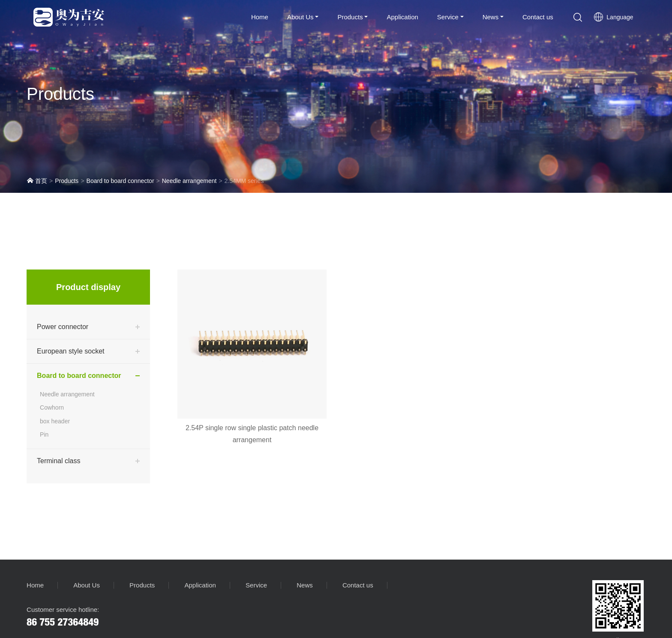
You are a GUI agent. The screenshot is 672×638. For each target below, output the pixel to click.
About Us (300, 17)
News (491, 17)
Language (613, 17)
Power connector (63, 327)
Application (402, 17)
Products (350, 17)
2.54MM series (244, 181)
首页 (37, 181)
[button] (578, 17)
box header (55, 421)
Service (448, 17)
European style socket (70, 351)
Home (260, 17)
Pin (44, 434)
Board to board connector (120, 181)
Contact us (538, 17)
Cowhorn (52, 407)
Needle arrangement (189, 181)
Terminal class (58, 461)
